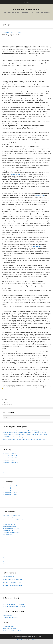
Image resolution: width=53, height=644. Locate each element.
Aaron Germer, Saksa (8, 626)
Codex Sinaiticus (7, 535)
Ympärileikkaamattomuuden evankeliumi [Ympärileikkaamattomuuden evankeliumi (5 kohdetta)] (10, 441)
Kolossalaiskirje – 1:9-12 (9, 490)
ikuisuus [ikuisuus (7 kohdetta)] (27, 433)
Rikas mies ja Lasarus (9, 530)
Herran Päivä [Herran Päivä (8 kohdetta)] (8, 433)
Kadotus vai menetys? (9, 589)
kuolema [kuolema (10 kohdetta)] (32, 434)
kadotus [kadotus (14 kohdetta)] (34, 432)
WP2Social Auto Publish (21, 639)
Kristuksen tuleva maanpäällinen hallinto (14, 520)
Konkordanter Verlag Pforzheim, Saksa (13, 604)
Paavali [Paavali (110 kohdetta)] (6, 437)
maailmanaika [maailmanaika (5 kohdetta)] (37, 434)
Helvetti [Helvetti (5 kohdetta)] (47, 431)
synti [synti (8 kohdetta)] (29, 439)
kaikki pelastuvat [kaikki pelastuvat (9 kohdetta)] (40, 433)
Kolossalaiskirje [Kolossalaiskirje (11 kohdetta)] (21, 434)
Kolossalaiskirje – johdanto (10, 486)
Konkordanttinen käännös (27, 9)
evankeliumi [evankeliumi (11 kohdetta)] (43, 431)
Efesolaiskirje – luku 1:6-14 (10, 458)
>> (3, 473)
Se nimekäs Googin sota (9, 526)
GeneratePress (37, 637)
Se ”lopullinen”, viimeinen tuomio (12, 522)
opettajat (6, 402)
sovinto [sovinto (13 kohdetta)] (12, 439)
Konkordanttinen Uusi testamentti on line (14, 606)
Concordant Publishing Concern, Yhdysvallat (15, 602)
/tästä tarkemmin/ (15, 174)
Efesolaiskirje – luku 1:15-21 (10, 460)
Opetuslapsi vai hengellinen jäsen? (12, 586)
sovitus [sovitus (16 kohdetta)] (16, 439)
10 (3, 558)
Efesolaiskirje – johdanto (9, 454)
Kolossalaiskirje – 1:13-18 (10, 492)
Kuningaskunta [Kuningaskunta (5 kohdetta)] (27, 434)
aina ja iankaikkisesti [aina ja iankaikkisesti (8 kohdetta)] (16, 431)
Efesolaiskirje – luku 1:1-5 (10, 456)
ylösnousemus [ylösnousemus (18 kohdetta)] (43, 439)
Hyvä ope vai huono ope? (12, 32)
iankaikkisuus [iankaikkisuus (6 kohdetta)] (19, 433)
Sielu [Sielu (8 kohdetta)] (9, 439)
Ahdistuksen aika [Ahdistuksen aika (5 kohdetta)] (9, 431)
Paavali (11, 402)
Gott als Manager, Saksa (9, 628)
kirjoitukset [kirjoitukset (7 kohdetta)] (12, 434)
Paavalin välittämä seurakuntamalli (13, 579)
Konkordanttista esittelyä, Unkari (12, 630)
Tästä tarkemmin (37, 246)
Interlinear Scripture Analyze (11, 617)
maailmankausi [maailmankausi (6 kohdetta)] (43, 434)
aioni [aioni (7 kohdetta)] (22, 431)
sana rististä (23, 402)
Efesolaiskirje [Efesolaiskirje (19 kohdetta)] (36, 431)
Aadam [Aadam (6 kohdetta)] (4, 431)
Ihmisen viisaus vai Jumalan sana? (12, 532)
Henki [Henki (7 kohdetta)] (4, 433)
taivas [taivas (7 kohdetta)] (32, 439)
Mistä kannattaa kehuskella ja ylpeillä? (13, 582)
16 (3, 562)
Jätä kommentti (8, 404)
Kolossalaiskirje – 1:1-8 (9, 488)
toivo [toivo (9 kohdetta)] (34, 439)
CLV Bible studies (7, 615)
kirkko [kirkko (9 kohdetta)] (15, 434)
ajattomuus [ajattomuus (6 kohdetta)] (26, 431)
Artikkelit (6, 400)
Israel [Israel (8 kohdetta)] (30, 433)
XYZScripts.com (33, 639)
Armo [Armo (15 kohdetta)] (30, 431)
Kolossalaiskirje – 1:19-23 (10, 494)
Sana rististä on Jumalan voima (11, 516)
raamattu (16, 402)
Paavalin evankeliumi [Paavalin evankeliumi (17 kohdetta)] (16, 437)
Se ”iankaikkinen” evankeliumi (11, 528)
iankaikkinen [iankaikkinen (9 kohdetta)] (14, 433)
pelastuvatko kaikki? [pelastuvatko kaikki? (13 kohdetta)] (37, 437)
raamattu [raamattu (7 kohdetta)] (44, 437)
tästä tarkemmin (40, 195)
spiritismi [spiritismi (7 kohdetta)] (20, 439)
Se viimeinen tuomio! (8, 576)
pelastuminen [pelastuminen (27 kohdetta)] (27, 437)
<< (3, 537)
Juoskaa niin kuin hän (9, 518)
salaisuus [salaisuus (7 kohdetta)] (48, 437)
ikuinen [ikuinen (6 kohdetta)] (24, 433)
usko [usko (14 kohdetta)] (37, 439)
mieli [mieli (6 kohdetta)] (47, 434)
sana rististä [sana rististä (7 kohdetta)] (5, 439)
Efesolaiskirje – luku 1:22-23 (10, 462)
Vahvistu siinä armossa (9, 524)
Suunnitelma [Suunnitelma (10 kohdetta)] (25, 439)
